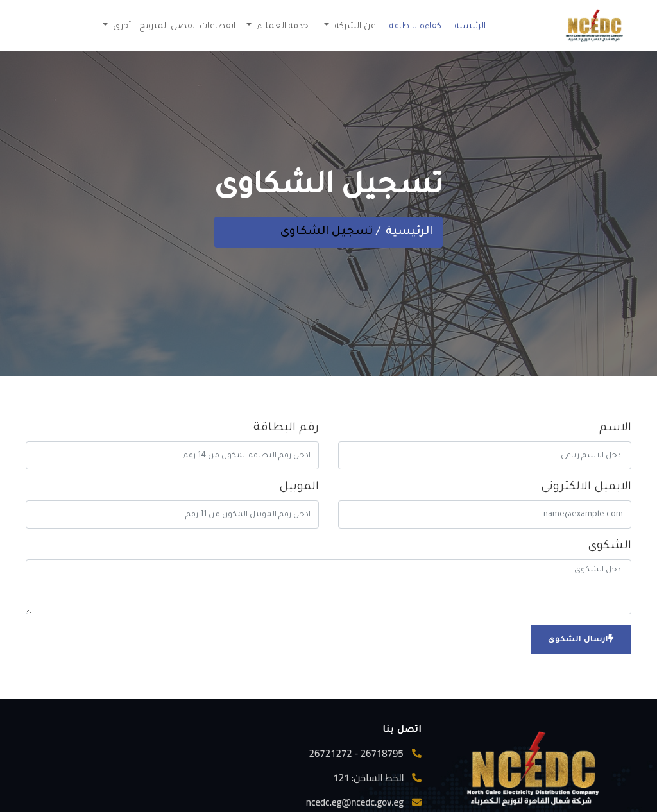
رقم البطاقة (286, 428)
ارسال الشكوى (581, 639)
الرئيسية (470, 27)
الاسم (615, 428)
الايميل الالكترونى (586, 487)
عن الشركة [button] (354, 27)
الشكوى (610, 546)
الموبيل (299, 487)
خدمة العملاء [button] (282, 27)
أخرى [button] (121, 27)
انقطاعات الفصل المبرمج (187, 27)
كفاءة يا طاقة (415, 27)
